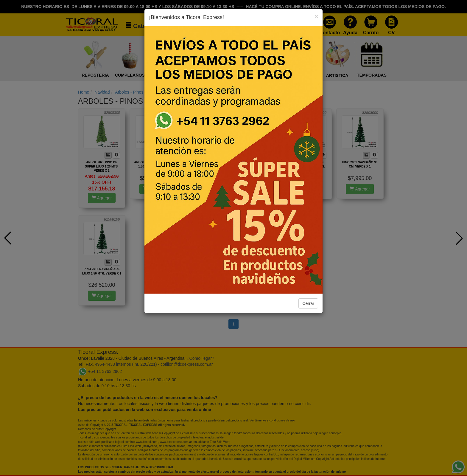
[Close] (316, 16)
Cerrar (308, 303)
